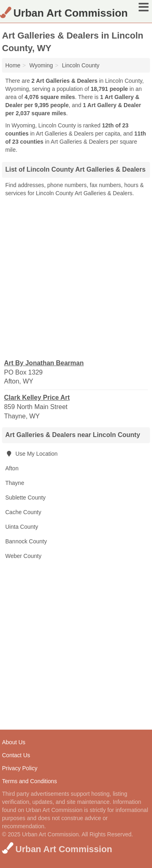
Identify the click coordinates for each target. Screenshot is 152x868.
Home (13, 65)
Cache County (23, 512)
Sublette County (26, 498)
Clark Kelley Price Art (37, 397)
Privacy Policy (20, 768)
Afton (12, 468)
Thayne (15, 483)
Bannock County (26, 541)
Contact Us (16, 755)
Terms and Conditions (29, 781)
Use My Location (31, 454)
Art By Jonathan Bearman (44, 363)
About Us (14, 742)
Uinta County (22, 527)
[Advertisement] (76, 277)
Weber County (23, 556)
